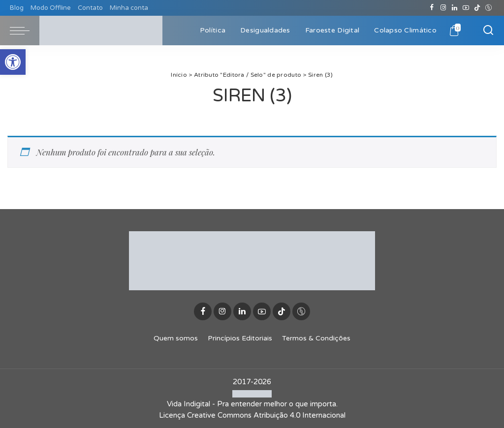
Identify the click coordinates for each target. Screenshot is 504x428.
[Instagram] (443, 8)
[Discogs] (488, 8)
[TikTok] (477, 8)
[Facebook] (432, 8)
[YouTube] (466, 8)
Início (179, 75)
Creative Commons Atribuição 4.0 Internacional (266, 415)
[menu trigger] (25, 31)
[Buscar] (488, 31)
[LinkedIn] (455, 8)
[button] (13, 62)
